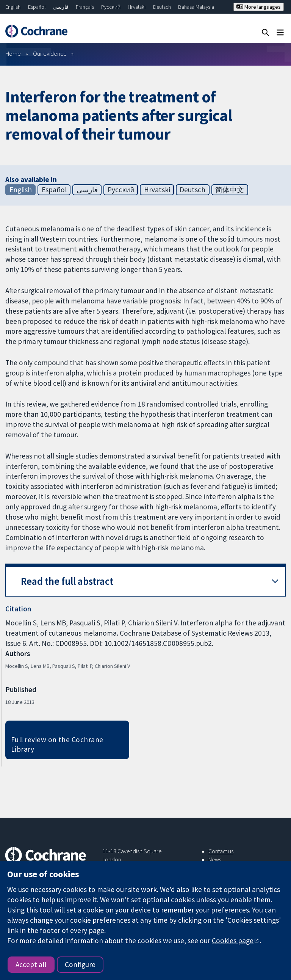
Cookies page (233, 941)
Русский (111, 7)
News (215, 859)
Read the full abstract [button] (67, 581)
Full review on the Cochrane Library (57, 744)
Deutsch (162, 7)
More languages (259, 7)
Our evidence (50, 53)
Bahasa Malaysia (196, 7)
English (13, 7)
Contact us (221, 851)
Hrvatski (137, 7)
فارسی (61, 7)
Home (13, 53)
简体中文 (230, 190)
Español (37, 7)
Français (85, 7)
